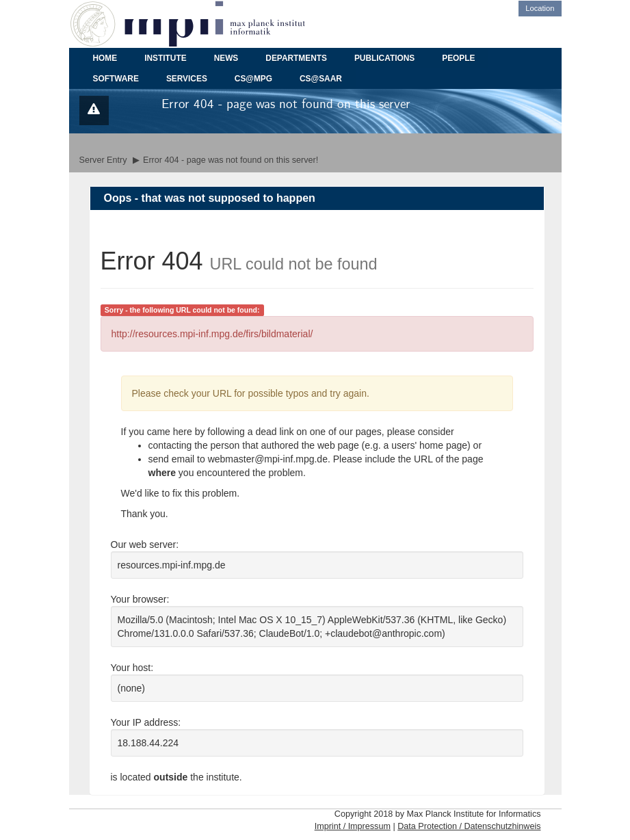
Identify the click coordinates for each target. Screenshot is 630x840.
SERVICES (187, 79)
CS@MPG (253, 79)
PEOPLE (458, 58)
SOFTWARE (116, 79)
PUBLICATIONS (384, 58)
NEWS (226, 58)
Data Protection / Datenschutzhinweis (469, 826)
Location (540, 8)
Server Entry (103, 160)
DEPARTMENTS (296, 58)
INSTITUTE (165, 58)
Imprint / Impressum (353, 826)
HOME (105, 58)
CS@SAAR (321, 79)
